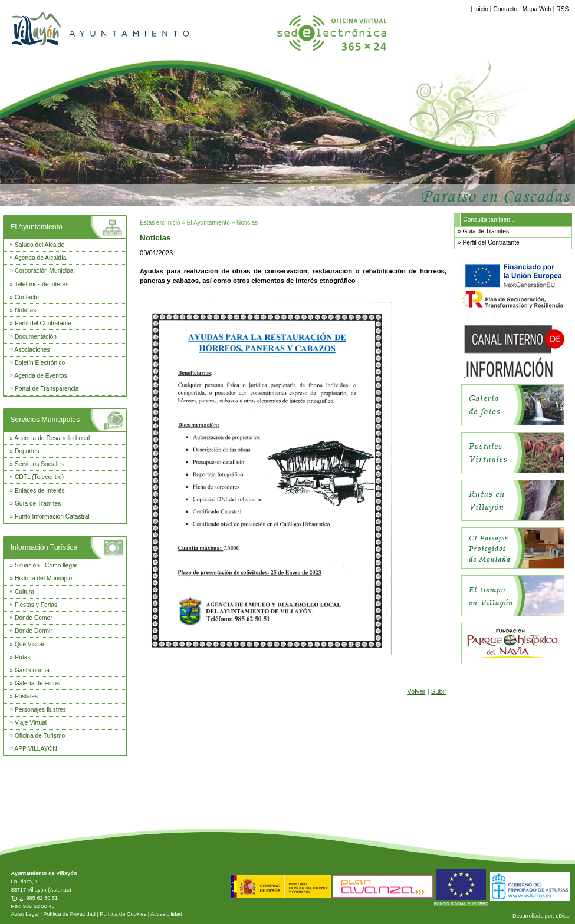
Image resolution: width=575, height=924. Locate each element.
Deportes (27, 451)
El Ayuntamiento (36, 227)
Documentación (36, 337)
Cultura (24, 592)
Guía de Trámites (38, 504)
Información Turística (44, 547)
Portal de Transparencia (47, 389)
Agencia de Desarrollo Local (52, 438)
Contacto (505, 9)
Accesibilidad (166, 914)
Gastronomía (32, 670)
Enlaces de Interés (40, 491)
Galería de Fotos (37, 683)
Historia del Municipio (43, 578)
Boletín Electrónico (40, 363)
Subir (439, 691)
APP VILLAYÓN (35, 749)
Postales (26, 696)
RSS (562, 9)
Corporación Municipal (45, 271)
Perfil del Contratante (43, 323)
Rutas (23, 657)
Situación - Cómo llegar (46, 565)
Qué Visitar (29, 644)
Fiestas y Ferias (36, 605)
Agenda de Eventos (40, 376)
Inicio (481, 9)
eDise (563, 916)
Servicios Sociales (39, 464)
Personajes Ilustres (40, 710)
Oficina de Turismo (40, 736)
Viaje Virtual (31, 723)
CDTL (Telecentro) (39, 477)
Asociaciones (32, 350)
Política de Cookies (123, 914)
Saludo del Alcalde (40, 245)
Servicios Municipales (45, 420)
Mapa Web (537, 9)
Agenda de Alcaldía (40, 258)
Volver (416, 691)
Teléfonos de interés (42, 284)
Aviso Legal (24, 914)
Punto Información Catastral (52, 517)
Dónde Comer (34, 618)
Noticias (25, 310)
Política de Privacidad (69, 914)
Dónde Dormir (34, 631)
